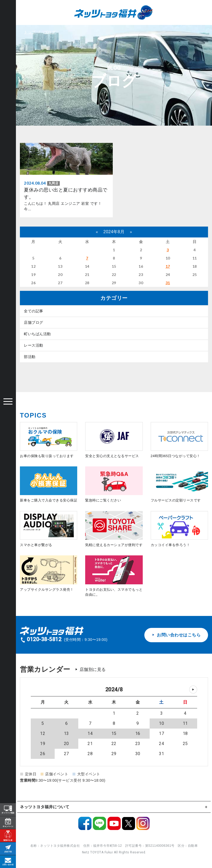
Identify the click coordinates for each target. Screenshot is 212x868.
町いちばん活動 (37, 334)
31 (168, 283)
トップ (30, 32)
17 (168, 266)
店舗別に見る (93, 669)
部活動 (30, 357)
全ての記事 (34, 311)
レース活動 (34, 345)
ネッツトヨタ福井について (45, 807)
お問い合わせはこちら (176, 635)
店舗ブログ (34, 322)
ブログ (50, 32)
